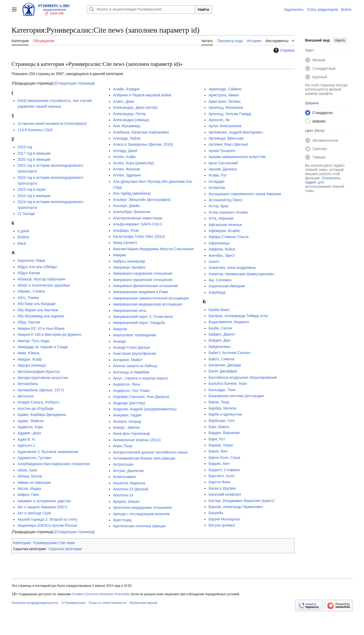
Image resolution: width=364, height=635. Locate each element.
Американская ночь (130, 311)
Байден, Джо (219, 340)
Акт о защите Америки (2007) (42, 507)
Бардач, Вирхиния (224, 433)
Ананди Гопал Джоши (131, 347)
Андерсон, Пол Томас (131, 391)
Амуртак (120, 329)
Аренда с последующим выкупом (141, 514)
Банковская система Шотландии (236, 396)
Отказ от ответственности (108, 603)
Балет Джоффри (223, 371)
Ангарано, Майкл (127, 360)
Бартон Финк (219, 482)
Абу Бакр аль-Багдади (36, 304)
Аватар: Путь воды (33, 341)
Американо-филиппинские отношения (145, 286)
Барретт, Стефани (224, 470)
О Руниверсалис (73, 603)
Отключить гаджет (323, 180)
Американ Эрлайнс (129, 267)
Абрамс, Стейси (31, 291)
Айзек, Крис (27, 470)
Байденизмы (219, 347)
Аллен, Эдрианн (127, 175)
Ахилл (214, 262)
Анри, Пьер (123, 446)
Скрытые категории (65, 549)
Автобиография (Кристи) (38, 372)
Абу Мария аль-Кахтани (38, 310)
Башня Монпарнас (224, 519)
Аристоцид (122, 520)
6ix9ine (23, 237)
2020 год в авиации (34, 159)
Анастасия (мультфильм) (134, 353)
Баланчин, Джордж (225, 365)
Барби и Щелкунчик (225, 414)
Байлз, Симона (221, 359)
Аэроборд (217, 292)
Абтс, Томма (28, 298)
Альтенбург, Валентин (132, 212)
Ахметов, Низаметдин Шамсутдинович (241, 274)
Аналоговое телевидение (134, 335)
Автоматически (325, 140)
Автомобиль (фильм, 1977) (41, 390)
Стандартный (324, 68)
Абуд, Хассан (29, 322)
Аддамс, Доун (29, 433)
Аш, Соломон (220, 280)
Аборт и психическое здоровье (44, 285)
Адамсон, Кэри (30, 427)
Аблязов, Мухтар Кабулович (41, 279)
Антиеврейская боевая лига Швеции (144, 458)
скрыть (340, 40)
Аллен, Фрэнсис (127, 169)
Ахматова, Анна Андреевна (232, 268)
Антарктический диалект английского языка (150, 452)
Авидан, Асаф (29, 359)
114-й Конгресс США (35, 130)
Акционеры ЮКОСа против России (47, 525)
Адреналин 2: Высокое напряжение (48, 452)
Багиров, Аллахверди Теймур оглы (238, 316)
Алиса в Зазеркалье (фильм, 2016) (143, 144)
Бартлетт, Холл (221, 476)
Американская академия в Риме (141, 292)
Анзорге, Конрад (127, 421)
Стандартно (323, 113)
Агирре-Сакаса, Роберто (38, 402)
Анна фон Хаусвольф (131, 434)
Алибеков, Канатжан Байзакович (141, 132)
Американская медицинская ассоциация (148, 304)
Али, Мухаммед (126, 126)
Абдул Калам (29, 273)
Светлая (320, 149)
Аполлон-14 (123, 495)
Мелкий (319, 60)
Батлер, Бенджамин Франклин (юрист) (241, 501)
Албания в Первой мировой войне (142, 95)
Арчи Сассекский (223, 163)
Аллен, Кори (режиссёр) (133, 163)
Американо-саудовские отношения (143, 273)
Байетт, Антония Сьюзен (229, 353)
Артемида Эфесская (226, 138)
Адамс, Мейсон (31, 421)
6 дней (23, 231)
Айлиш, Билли (30, 476)
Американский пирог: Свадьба (139, 323)
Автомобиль (28, 384)
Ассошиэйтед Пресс (226, 200)
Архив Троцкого (222, 151)
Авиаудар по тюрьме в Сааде (43, 347)
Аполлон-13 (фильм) (131, 489)
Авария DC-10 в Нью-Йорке (41, 328)
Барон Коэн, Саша (224, 457)
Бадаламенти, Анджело (229, 322)
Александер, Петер (129, 114)
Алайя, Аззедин (126, 89)
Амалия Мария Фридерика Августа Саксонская (153, 249)
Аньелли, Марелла (129, 483)
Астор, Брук (218, 206)
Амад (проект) (125, 243)
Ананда (119, 341)
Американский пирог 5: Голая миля (143, 317)
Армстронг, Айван (224, 95)
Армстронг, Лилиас (225, 101)
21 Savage (26, 214)
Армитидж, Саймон (225, 89)
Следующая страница (75, 83)
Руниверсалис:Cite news (54, 543)
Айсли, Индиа (29, 489)
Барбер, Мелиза (222, 408)
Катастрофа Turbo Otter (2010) (139, 237)
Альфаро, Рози (126, 230)
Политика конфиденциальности (35, 603)
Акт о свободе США (34, 513)
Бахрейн (216, 513)
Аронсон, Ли (219, 120)
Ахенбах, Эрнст (222, 255)
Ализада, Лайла (127, 138)
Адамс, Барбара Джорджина (42, 415)
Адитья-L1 (26, 445)
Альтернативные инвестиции (138, 218)
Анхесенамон (124, 477)
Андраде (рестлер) (129, 403)
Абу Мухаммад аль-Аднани (41, 316)
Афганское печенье (225, 225)
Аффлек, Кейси (222, 249)
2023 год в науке (31, 189)
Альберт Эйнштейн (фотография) (142, 200)
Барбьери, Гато (222, 421)
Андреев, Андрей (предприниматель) (145, 409)
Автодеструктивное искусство (43, 378)
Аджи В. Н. (27, 439)
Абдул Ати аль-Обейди (37, 267)
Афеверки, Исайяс (224, 231)
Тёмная (319, 157)
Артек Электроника (225, 126)
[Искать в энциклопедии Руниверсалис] (141, 9)
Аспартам (217, 188)
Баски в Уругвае (222, 488)
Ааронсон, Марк (31, 260)
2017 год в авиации (34, 153)
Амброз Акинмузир (129, 261)
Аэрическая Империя (227, 286)
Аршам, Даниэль (223, 169)
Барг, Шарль (219, 427)
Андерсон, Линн (127, 384)
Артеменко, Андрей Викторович (236, 132)
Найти (203, 9)
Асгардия (216, 181)
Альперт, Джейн (126, 206)
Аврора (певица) (32, 365)
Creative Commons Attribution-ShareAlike (101, 594)
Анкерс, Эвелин (126, 427)
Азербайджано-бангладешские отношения (54, 464)
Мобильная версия (143, 603)
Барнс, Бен (218, 451)
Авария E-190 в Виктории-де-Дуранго (49, 334)
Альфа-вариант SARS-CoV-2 (138, 224)
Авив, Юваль (29, 353)
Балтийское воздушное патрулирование (243, 377)
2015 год (25, 147)
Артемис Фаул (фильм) (228, 144)
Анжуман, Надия (127, 415)
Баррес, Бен (219, 464)
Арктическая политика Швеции (139, 526)
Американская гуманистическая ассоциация (151, 298)
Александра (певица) (131, 120)
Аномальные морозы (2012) (137, 440)
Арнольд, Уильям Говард (230, 114)
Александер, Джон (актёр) (135, 107)
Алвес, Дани (123, 101)
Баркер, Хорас (221, 445)
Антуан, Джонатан (128, 471)
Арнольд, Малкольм (226, 107)
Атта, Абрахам (221, 218)
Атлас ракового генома (228, 212)
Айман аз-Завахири (34, 483)
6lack (22, 243)
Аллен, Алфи (124, 157)
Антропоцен (123, 464)
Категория (22, 543)
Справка (283, 50)
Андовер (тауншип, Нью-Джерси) (141, 397)
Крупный (320, 77)
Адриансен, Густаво (34, 458)
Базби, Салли (220, 328)
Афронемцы (219, 243)
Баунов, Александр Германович (236, 507)
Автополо (26, 396)
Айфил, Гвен (28, 495)
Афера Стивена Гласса (228, 237)
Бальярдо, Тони (222, 390)
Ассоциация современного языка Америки (245, 194)
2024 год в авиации (34, 196)
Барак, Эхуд (219, 402)
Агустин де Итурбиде (35, 408)
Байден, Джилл (221, 334)
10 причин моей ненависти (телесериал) (52, 124)
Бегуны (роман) (222, 525)
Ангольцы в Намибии (131, 372)
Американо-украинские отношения (143, 280)
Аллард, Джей (125, 151)
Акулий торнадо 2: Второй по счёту (47, 519)
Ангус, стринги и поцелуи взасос (141, 378)
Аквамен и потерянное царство (44, 501)
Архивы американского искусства (237, 157)
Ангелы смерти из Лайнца (135, 366)
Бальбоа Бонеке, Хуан (228, 383)
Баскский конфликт (225, 494)
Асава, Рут (218, 175)
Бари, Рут (217, 439)
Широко (319, 121)
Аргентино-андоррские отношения (142, 508)
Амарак (119, 255)
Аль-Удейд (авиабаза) (132, 193)
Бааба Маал (219, 310)
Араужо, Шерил (126, 501)
